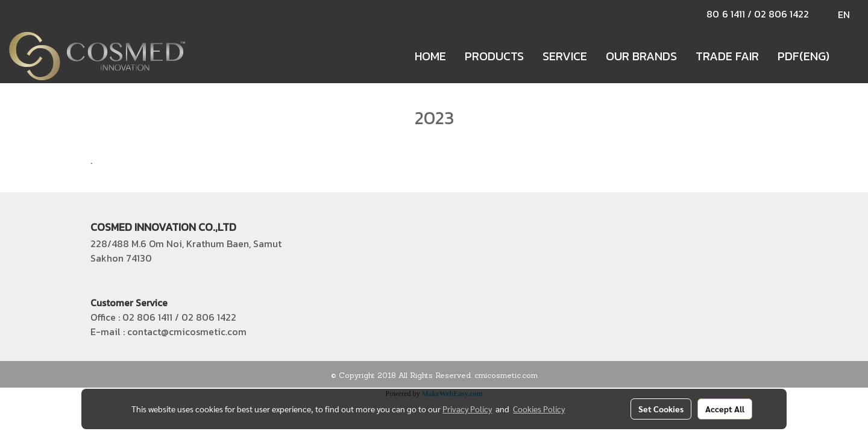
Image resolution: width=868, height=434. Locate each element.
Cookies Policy (539, 409)
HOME (430, 56)
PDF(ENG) (804, 56)
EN (836, 14)
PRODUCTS (494, 56)
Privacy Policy (467, 409)
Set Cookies (661, 409)
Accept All (725, 409)
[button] (849, 56)
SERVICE (565, 56)
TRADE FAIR (727, 56)
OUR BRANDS (641, 56)
